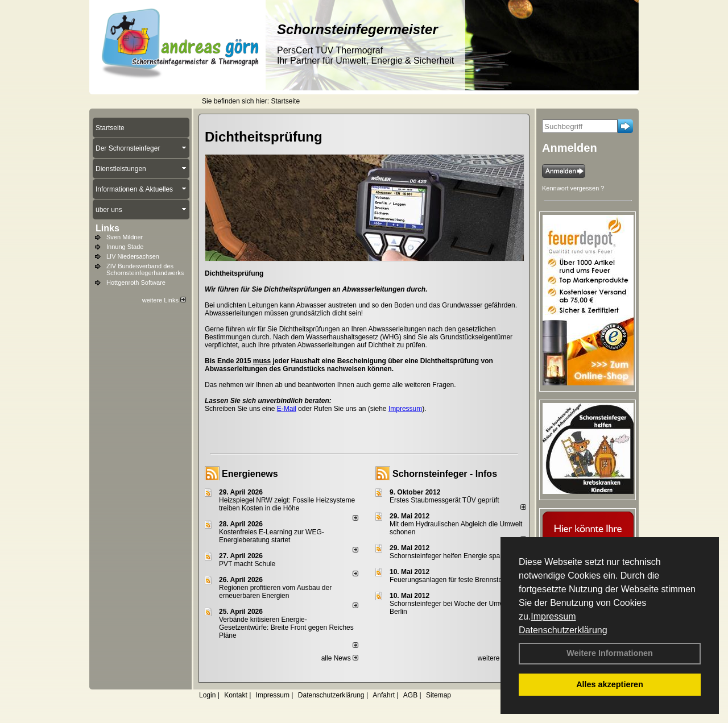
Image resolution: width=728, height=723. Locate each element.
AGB (410, 695)
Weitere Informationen (610, 653)
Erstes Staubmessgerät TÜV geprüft (444, 500)
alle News (340, 658)
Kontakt (236, 695)
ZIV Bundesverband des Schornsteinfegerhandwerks (145, 269)
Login (207, 695)
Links (107, 228)
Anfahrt (384, 695)
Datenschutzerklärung (563, 630)
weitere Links (164, 300)
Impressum (553, 616)
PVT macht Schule (247, 564)
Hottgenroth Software (136, 282)
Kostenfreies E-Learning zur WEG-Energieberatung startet (272, 536)
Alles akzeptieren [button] (610, 684)
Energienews (250, 474)
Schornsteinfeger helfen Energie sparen (450, 556)
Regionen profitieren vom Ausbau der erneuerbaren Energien (275, 592)
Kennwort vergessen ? (573, 188)
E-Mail (287, 409)
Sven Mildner (125, 237)
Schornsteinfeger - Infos (445, 474)
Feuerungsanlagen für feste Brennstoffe (450, 580)
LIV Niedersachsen (133, 256)
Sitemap (439, 695)
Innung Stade (125, 247)
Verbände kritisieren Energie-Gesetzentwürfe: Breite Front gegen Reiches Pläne (286, 628)
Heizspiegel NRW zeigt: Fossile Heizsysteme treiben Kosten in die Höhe (287, 504)
